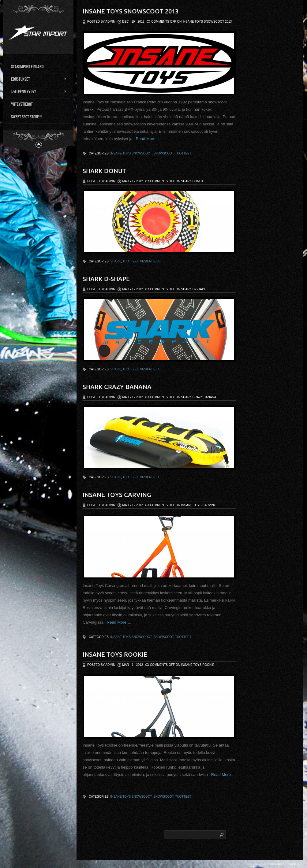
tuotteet (183, 153)
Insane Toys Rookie (115, 654)
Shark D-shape (106, 279)
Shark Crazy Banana (117, 387)
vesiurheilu (150, 261)
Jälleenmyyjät (36, 91)
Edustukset (36, 79)
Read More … (147, 139)
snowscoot (163, 153)
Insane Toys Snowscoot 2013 (131, 11)
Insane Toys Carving (117, 495)
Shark (115, 261)
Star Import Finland (27, 66)
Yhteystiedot (22, 104)
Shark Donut (104, 171)
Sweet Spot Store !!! (27, 116)
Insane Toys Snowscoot (131, 153)
